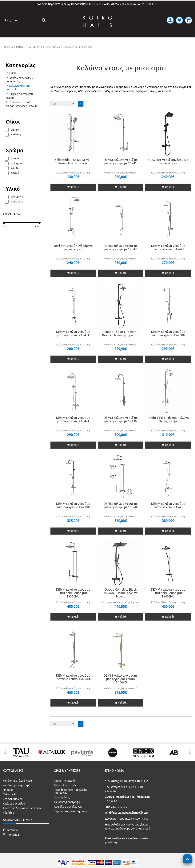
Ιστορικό (8, 798)
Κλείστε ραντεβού (14, 811)
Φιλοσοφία (10, 802)
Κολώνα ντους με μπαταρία (18, 96)
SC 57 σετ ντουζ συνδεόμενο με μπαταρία (168, 169)
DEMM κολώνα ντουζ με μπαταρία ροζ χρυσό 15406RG (121, 687)
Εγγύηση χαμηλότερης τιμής (71, 819)
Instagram (11, 843)
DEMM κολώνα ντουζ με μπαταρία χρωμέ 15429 (168, 255)
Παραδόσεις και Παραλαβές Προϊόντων (71, 799)
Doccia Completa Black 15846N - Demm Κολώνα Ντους (121, 601)
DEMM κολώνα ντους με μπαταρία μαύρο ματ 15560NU (73, 601)
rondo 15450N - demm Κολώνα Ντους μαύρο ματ (121, 341)
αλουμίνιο (17, 205)
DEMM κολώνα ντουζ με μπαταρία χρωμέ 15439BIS (168, 341)
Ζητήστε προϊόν (13, 807)
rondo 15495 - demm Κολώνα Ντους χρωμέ (168, 427)
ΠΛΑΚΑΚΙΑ (32, 41)
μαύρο (15, 166)
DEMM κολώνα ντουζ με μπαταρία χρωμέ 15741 (121, 169)
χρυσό (15, 176)
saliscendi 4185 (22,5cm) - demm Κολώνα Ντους (73, 169)
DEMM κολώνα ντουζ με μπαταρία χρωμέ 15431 (73, 341)
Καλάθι (73, 195)
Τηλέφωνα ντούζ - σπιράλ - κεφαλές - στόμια (22, 112)
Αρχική (9, 55)
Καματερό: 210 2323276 (120, 4)
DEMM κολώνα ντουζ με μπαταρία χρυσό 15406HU (73, 685)
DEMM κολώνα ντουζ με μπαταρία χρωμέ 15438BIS (73, 513)
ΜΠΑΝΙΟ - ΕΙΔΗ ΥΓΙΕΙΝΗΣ (69, 41)
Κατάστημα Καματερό (17, 793)
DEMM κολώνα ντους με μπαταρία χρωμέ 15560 (121, 513)
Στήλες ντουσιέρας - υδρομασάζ (20, 87)
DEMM (15, 138)
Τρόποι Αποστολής (65, 793)
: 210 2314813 (148, 4)
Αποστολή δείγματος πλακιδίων (22, 816)
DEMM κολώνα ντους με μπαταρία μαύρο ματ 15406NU (168, 601)
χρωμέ (15, 181)
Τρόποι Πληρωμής (65, 789)
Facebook (11, 838)
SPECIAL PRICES (159, 41)
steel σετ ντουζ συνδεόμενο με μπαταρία (73, 255)
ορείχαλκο (17, 209)
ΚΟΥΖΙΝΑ (131, 41)
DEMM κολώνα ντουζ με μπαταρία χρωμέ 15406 (168, 513)
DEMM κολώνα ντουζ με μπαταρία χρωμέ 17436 (121, 427)
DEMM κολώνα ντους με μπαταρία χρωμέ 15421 (73, 427)
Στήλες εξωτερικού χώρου (19, 104)
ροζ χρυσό (17, 171)
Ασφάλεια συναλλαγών (68, 814)
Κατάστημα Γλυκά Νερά (17, 789)
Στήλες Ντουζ (53, 55)
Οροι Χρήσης (62, 805)
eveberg (16, 142)
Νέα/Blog (8, 821)
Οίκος (11, 81)
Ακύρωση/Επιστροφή (67, 810)
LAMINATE (107, 41)
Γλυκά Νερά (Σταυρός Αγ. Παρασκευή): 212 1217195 (71, 4)
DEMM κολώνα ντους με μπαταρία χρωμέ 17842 (121, 255)
